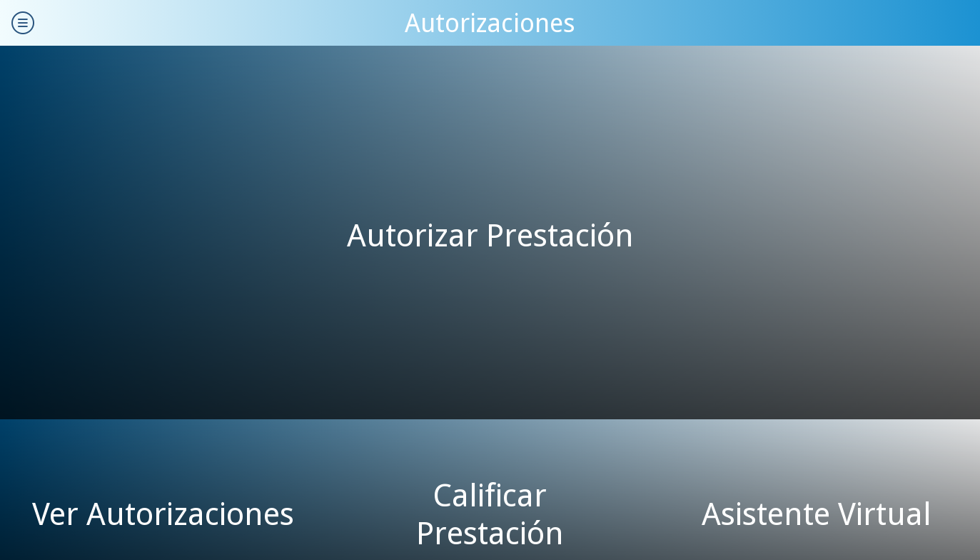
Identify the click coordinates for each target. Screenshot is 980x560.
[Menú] (23, 23)
